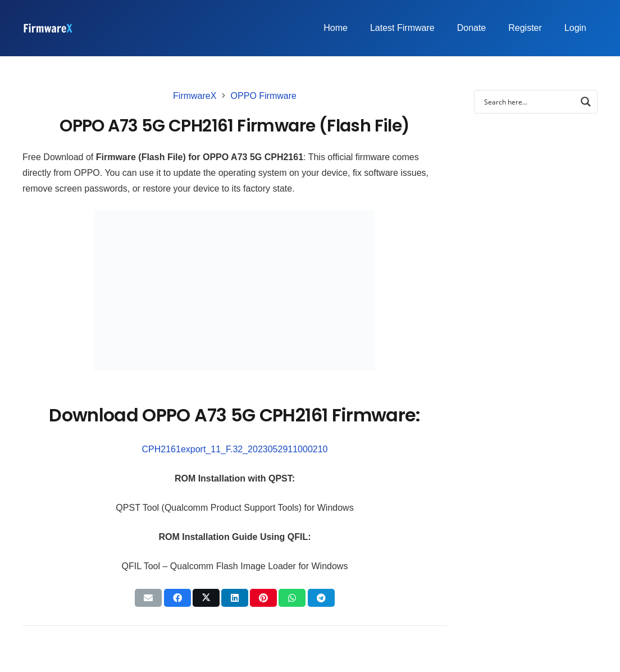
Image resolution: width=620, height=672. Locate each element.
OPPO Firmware (264, 96)
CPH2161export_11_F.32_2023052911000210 (235, 449)
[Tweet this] (206, 598)
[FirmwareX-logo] (48, 28)
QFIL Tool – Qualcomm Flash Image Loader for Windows (235, 566)
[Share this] (177, 598)
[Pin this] (263, 598)
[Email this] (148, 598)
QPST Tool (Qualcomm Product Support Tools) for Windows (234, 508)
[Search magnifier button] (586, 102)
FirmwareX (195, 96)
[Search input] (528, 102)
